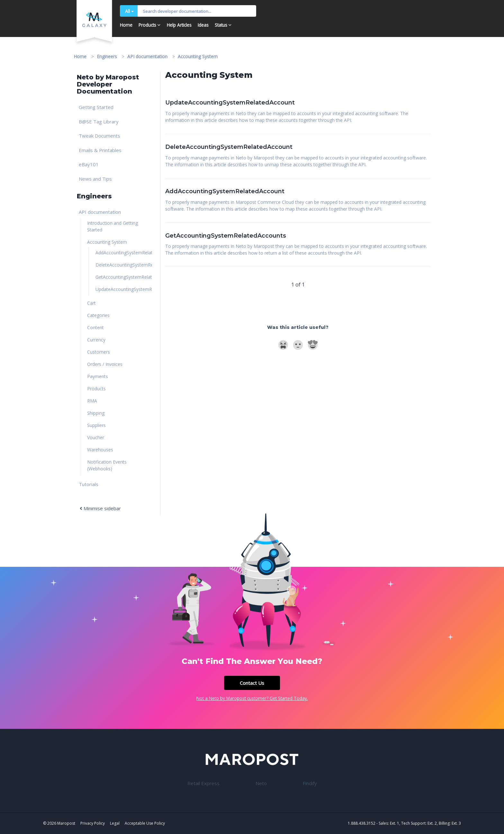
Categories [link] (98, 315)
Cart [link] (91, 303)
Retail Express (203, 783)
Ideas (203, 25)
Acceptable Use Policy (145, 823)
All (129, 11)
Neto (261, 783)
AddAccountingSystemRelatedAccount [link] (124, 253)
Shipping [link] (96, 413)
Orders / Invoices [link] (105, 364)
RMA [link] (92, 401)
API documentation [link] (100, 212)
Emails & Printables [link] (100, 150)
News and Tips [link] (95, 179)
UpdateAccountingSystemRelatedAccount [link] (124, 289)
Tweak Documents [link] (99, 136)
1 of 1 (298, 285)
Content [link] (95, 327)
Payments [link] (98, 376)
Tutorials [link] (89, 484)
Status (221, 25)
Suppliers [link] (96, 425)
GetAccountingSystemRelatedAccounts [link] (124, 277)
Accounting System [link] (107, 242)
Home (126, 25)
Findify (310, 783)
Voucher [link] (96, 437)
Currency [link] (96, 340)
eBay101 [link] (89, 164)
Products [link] (96, 389)
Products (147, 25)
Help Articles (179, 25)
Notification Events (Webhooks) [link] (107, 465)
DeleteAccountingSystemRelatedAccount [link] (124, 265)
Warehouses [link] (100, 450)
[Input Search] (197, 11)
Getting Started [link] (96, 107)
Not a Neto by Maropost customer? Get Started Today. (252, 698)
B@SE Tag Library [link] (99, 122)
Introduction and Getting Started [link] (113, 226)
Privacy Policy (93, 823)
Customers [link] (99, 352)
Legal (115, 823)
